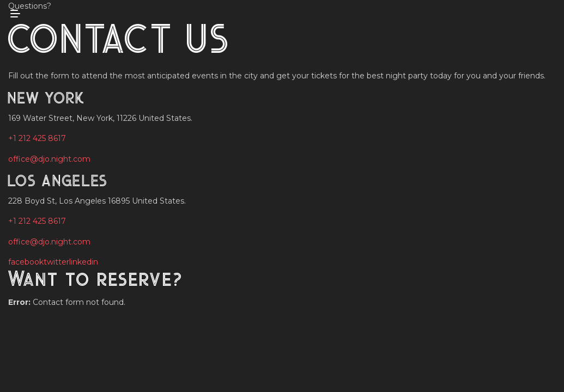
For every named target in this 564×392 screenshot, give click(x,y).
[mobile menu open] (15, 14)
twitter (56, 262)
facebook (26, 262)
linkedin (84, 262)
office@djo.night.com (49, 159)
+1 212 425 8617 (37, 138)
